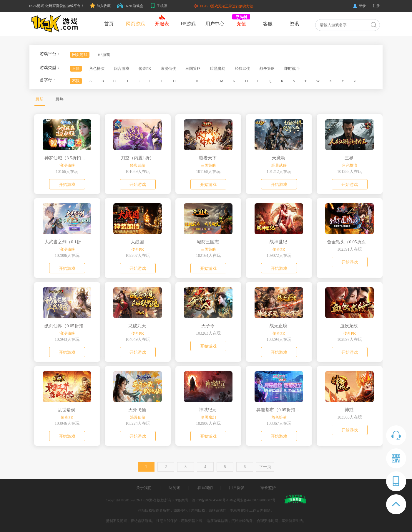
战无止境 (278, 326)
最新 (39, 99)
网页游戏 (135, 24)
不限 (76, 68)
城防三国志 (208, 242)
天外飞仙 (137, 410)
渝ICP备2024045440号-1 (210, 500)
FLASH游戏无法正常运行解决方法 (223, 6)
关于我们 (144, 488)
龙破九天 (137, 326)
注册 (376, 6)
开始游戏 (67, 185)
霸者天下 (208, 158)
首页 (109, 24)
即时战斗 (292, 68)
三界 (349, 158)
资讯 (294, 24)
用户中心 (215, 24)
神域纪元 (208, 410)
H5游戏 (188, 24)
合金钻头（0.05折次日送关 (349, 242)
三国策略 (193, 68)
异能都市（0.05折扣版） (278, 410)
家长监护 (268, 488)
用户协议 (237, 488)
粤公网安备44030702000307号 (252, 500)
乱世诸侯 (67, 410)
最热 (59, 99)
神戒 (349, 410)
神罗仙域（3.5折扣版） (67, 158)
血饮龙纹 (349, 326)
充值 (241, 24)
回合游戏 (122, 68)
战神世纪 (278, 242)
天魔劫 (279, 158)
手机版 (159, 6)
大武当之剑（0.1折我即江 (67, 242)
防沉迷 (174, 488)
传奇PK (145, 68)
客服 (268, 24)
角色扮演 (97, 68)
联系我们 (205, 488)
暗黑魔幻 (218, 68)
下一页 (265, 467)
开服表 (162, 24)
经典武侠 (242, 68)
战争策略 (267, 68)
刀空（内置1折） (137, 158)
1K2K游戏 (148, 500)
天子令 (208, 326)
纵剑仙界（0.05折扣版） (67, 326)
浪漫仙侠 (168, 68)
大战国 (137, 242)
